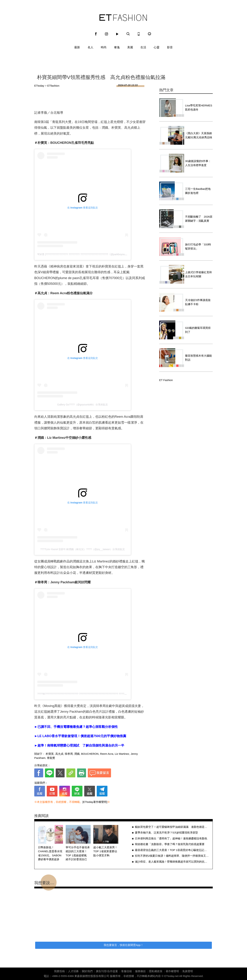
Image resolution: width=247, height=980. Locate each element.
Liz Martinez (122, 754)
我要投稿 (59, 971)
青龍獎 (51, 758)
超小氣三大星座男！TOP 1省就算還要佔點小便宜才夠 (105, 851)
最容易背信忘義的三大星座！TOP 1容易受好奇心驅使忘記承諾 (172, 850)
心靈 (157, 47)
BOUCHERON (90, 754)
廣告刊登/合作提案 (107, 971)
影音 (170, 47)
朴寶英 (50, 754)
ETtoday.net (172, 976)
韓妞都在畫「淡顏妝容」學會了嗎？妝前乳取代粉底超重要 (170, 844)
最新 (77, 47)
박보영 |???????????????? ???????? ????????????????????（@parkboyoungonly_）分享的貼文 (93, 254)
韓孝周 (69, 754)
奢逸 (117, 47)
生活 (143, 47)
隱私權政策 (156, 971)
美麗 (130, 47)
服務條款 (140, 971)
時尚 (104, 47)
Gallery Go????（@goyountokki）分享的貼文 (83, 405)
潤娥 (77, 754)
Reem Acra (107, 754)
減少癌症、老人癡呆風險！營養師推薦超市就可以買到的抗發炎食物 (172, 862)
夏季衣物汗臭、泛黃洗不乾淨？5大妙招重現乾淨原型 (166, 833)
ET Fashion (123, 18)
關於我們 (87, 971)
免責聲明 (188, 971)
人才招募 (73, 971)
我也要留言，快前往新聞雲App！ (123, 945)
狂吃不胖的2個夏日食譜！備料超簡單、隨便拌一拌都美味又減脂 (172, 856)
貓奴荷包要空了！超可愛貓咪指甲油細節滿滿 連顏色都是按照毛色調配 (172, 827)
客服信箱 (127, 971)
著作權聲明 (172, 971)
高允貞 (59, 754)
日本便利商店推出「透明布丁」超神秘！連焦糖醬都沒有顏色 (171, 838)
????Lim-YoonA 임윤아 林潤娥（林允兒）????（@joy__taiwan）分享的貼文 (83, 549)
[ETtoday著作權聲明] (95, 802)
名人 (90, 47)
